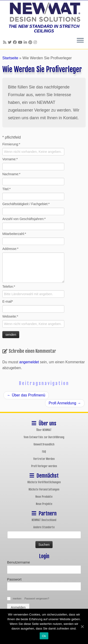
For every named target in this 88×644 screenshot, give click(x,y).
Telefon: (9, 287)
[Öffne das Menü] (80, 41)
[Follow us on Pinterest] (31, 42)
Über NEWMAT (44, 430)
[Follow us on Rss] (5, 42)
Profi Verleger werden (44, 466)
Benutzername (19, 562)
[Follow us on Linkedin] (26, 42)
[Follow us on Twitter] (10, 42)
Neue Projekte (44, 504)
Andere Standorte (44, 527)
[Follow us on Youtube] (21, 42)
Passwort (14, 579)
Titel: (6, 189)
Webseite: (10, 316)
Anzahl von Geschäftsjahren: (24, 219)
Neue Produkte (44, 497)
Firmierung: (11, 144)
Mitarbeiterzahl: (14, 234)
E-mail (8, 301)
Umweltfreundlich (44, 444)
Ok (44, 636)
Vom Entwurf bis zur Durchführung (44, 437)
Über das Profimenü (26, 395)
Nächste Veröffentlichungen (44, 482)
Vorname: (10, 159)
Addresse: (10, 249)
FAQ (44, 452)
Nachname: (11, 174)
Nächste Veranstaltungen (44, 489)
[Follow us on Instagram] (36, 42)
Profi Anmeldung (65, 403)
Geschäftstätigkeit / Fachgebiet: (26, 204)
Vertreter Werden (44, 459)
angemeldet (29, 362)
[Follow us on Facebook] (15, 42)
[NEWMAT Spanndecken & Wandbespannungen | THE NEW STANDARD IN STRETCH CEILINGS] (44, 12)
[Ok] (82, 626)
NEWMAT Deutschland (44, 520)
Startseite (10, 58)
